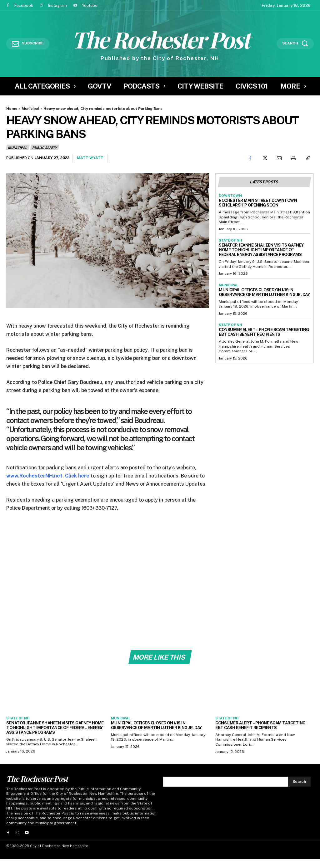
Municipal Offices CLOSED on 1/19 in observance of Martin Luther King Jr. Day (264, 292)
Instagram (57, 5)
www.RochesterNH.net (34, 476)
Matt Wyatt (90, 158)
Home (12, 109)
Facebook (24, 5)
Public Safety (45, 147)
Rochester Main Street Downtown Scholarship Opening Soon (258, 203)
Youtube (90, 5)
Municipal (30, 109)
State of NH (230, 240)
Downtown (230, 196)
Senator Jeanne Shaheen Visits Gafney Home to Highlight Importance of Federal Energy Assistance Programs (261, 250)
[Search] (299, 783)
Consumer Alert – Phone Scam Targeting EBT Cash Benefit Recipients (264, 332)
